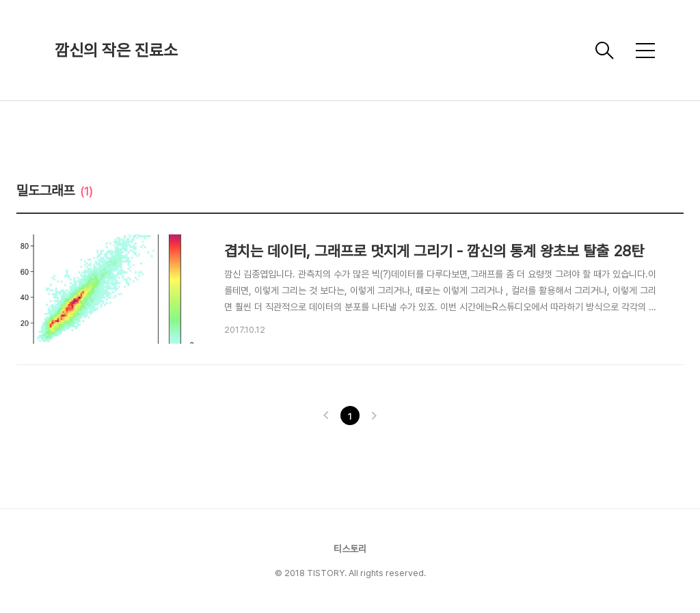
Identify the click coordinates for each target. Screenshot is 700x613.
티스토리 (350, 549)
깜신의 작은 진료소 (116, 50)
